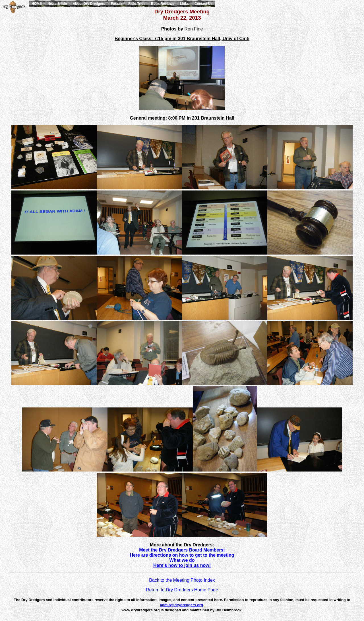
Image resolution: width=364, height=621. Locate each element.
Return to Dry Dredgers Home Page (182, 590)
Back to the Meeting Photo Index (182, 580)
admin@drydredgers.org (182, 605)
